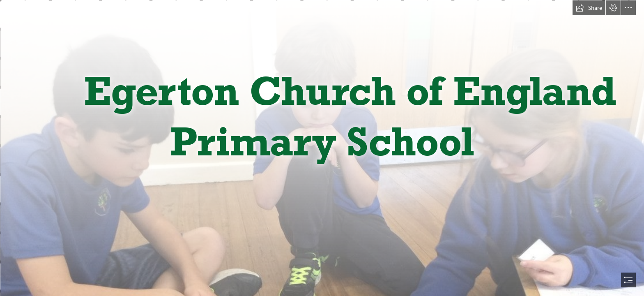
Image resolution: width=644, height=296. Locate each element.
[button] (589, 8)
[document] (322, 148)
